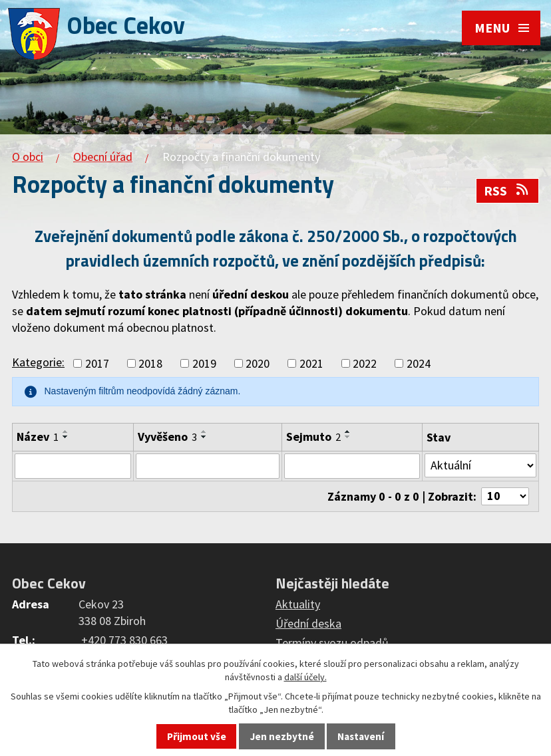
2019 (204, 363)
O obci (28, 157)
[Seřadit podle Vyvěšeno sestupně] (204, 437)
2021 (311, 363)
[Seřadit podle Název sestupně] (66, 437)
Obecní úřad (103, 157)
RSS (507, 191)
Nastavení (361, 736)
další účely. (305, 677)
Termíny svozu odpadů (332, 643)
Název (38, 437)
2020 (258, 363)
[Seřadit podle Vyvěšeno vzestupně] (204, 432)
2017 (97, 363)
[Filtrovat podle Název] (73, 466)
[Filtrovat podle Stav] (480, 465)
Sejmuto (313, 437)
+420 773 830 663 (124, 640)
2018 (150, 363)
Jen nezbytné (282, 736)
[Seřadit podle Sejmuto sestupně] (348, 437)
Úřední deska (308, 623)
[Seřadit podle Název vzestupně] (66, 432)
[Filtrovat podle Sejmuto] (352, 466)
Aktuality (298, 604)
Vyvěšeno (167, 437)
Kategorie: (38, 362)
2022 (365, 363)
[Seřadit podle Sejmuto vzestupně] (348, 432)
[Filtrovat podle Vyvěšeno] (208, 466)
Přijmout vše (197, 736)
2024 (419, 363)
